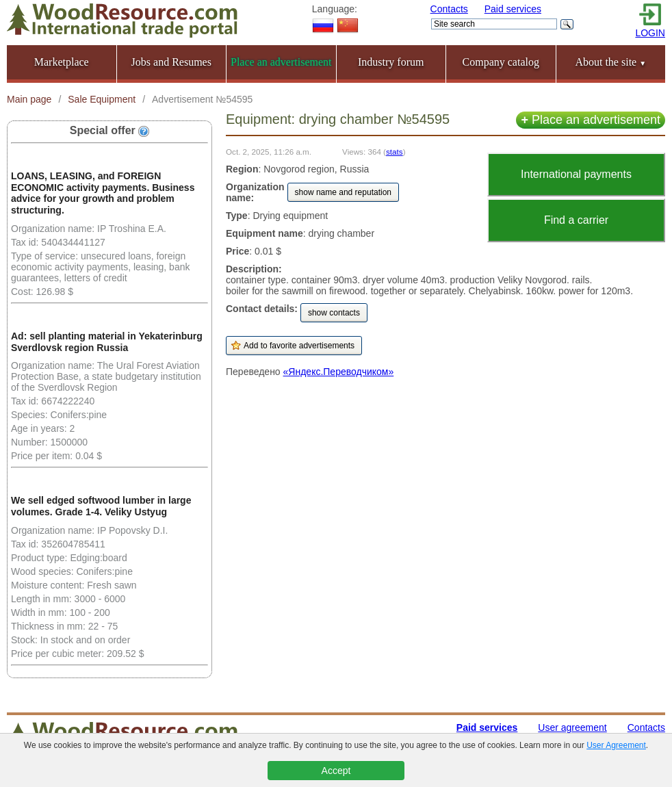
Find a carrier (576, 220)
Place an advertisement (591, 120)
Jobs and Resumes (171, 62)
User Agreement (616, 745)
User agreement (572, 727)
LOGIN (650, 33)
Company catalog (501, 62)
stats (395, 152)
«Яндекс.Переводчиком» (339, 372)
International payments (576, 174)
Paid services (513, 9)
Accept (336, 771)
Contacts (449, 9)
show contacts (334, 313)
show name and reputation (343, 192)
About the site (610, 62)
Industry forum (391, 62)
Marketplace (62, 62)
